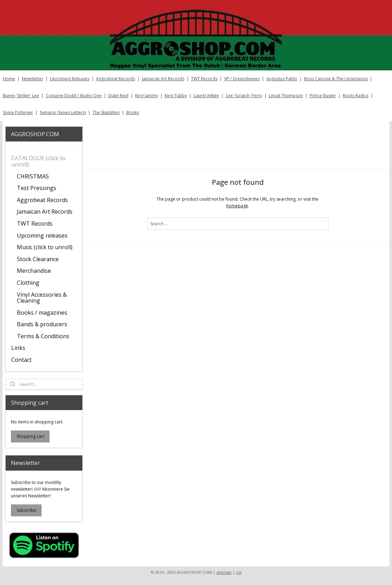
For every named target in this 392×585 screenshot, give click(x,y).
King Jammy (147, 96)
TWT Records (204, 79)
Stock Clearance (38, 259)
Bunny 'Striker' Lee (21, 96)
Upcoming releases (42, 235)
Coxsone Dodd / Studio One (74, 96)
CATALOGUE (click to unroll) (38, 161)
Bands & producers (42, 324)
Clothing (28, 283)
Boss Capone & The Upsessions (336, 79)
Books (133, 112)
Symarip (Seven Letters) (63, 112)
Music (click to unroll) (45, 247)
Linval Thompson (286, 96)
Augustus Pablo (282, 79)
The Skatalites (106, 112)
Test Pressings (37, 188)
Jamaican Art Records (163, 79)
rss (239, 572)
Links (18, 348)
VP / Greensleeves (242, 79)
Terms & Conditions (43, 336)
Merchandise (34, 271)
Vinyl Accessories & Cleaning (42, 298)
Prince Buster (323, 96)
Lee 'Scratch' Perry (244, 96)
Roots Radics (356, 96)
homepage (237, 206)
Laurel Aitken (206, 96)
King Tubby (176, 96)
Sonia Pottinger (18, 112)
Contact (21, 360)
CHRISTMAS (33, 176)
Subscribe (26, 510)
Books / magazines (42, 313)
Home (9, 79)
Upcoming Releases (70, 79)
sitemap (224, 572)
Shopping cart (30, 436)
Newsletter (33, 79)
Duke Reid (118, 96)
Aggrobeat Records (116, 79)
